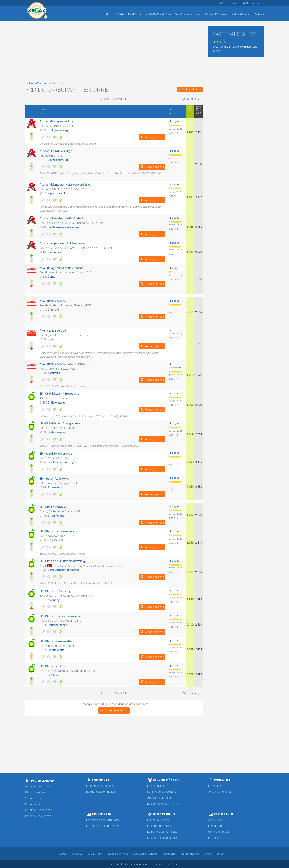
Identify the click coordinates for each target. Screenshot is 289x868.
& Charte (95, 854)
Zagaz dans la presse (145, 854)
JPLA (173, 268)
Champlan (54, 310)
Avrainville (54, 373)
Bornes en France (38, 816)
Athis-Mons (55, 487)
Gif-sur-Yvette (56, 516)
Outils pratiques (216, 14)
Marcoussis (55, 252)
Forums (259, 14)
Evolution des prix (158, 14)
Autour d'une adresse (39, 810)
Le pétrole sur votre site (162, 832)
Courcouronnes (57, 625)
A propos (77, 854)
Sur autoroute (34, 804)
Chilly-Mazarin (56, 403)
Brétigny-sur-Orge (59, 130)
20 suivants (192, 99)
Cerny (51, 277)
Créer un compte (253, 3)
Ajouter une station (114, 710)
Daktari (174, 243)
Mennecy (54, 600)
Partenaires (215, 786)
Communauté (241, 14)
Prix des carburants (128, 14)
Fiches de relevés (158, 820)
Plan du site (215, 826)
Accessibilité (169, 854)
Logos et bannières (118, 854)
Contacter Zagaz (219, 832)
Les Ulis (53, 675)
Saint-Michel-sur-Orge (61, 462)
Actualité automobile (160, 798)
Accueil (37, 11)
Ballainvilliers (55, 540)
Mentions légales (190, 854)
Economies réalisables (100, 786)
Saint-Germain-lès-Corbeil (63, 227)
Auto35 (219, 42)
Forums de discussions (162, 792)
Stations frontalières (38, 792)
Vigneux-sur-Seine (59, 193)
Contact (221, 854)
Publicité (214, 838)
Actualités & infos (188, 14)
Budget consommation (101, 792)
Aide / (215, 820)
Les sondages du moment (164, 804)
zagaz (174, 121)
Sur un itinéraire (35, 798)
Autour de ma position (39, 786)
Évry (50, 339)
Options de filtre (190, 90)
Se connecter (228, 3)
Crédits (208, 854)
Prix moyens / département (103, 826)
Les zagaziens (156, 786)
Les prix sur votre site (161, 826)
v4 (121, 864)
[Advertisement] (114, 52)
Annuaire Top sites (220, 792)
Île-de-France (35, 83)
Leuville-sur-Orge (58, 160)
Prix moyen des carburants (103, 820)
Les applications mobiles (163, 838)
